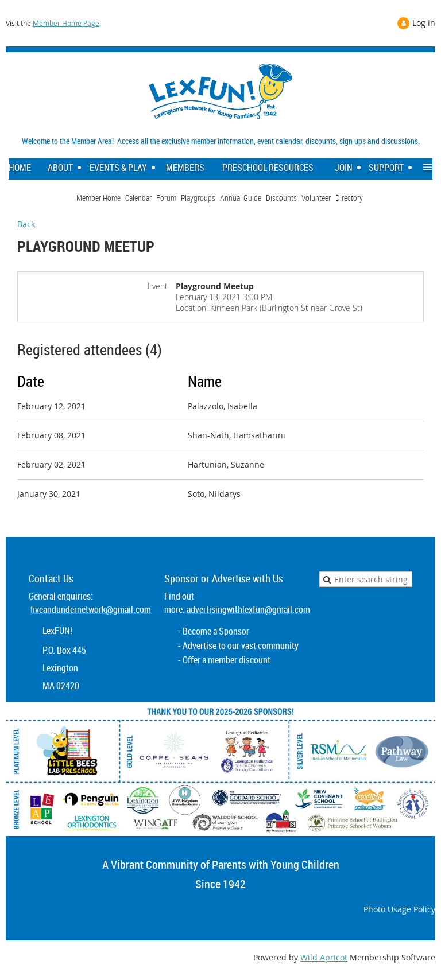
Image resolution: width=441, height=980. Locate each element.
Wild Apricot (324, 957)
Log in (424, 23)
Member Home (98, 198)
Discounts (281, 198)
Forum (166, 198)
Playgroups (198, 198)
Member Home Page (66, 23)
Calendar (138, 198)
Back (26, 224)
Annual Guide (241, 198)
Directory (349, 198)
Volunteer (316, 198)
